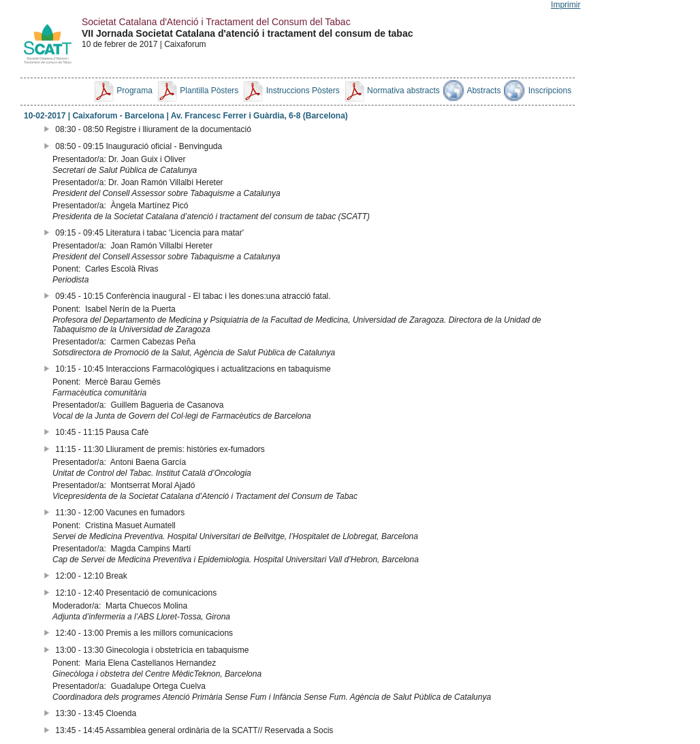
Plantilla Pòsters (197, 91)
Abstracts (472, 91)
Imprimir (566, 5)
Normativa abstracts (392, 91)
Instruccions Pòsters (290, 91)
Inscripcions (538, 91)
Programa (123, 91)
